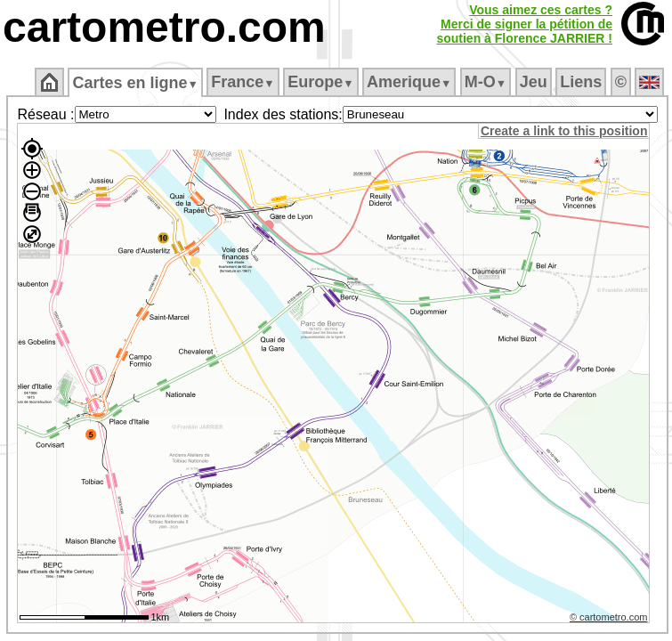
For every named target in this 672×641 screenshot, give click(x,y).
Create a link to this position (564, 131)
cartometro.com (164, 27)
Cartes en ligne (135, 83)
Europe (320, 82)
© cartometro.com (609, 617)
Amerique (409, 82)
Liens (581, 82)
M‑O (486, 82)
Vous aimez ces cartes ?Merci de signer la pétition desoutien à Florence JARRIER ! (524, 24)
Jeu (534, 82)
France (243, 82)
